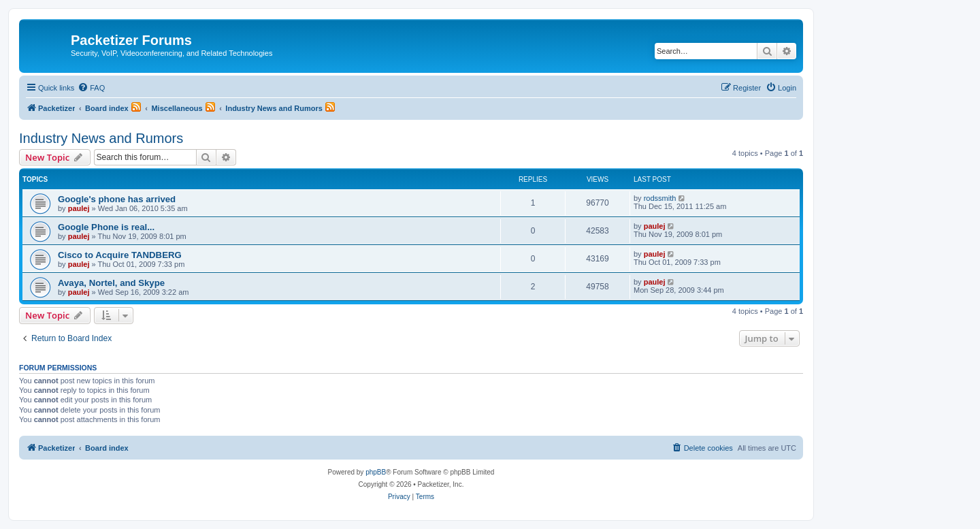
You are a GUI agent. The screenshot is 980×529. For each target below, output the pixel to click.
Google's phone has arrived (117, 199)
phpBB (376, 472)
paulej (79, 208)
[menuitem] (91, 88)
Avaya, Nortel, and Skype (111, 283)
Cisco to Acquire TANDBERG (120, 255)
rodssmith (660, 198)
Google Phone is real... (106, 227)
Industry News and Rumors (101, 138)
